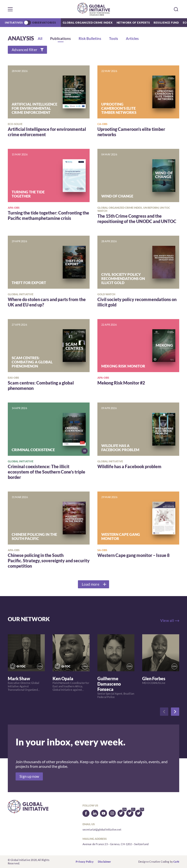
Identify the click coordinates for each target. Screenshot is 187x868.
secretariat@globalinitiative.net (102, 829)
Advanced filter (24, 50)
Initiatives (14, 22)
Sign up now (29, 776)
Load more (91, 584)
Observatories (44, 22)
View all (167, 621)
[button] (10, 9)
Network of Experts (133, 22)
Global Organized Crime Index (88, 22)
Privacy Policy (84, 862)
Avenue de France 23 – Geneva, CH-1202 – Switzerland (116, 844)
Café (176, 862)
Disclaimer (105, 862)
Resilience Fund (166, 22)
